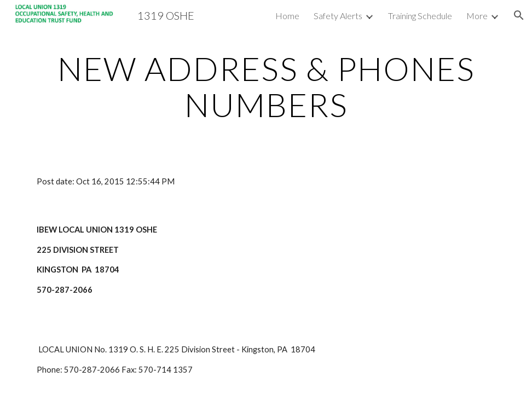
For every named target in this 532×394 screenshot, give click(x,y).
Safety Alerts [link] (338, 16)
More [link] (477, 16)
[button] (519, 15)
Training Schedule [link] (420, 16)
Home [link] (287, 16)
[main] (266, 86)
